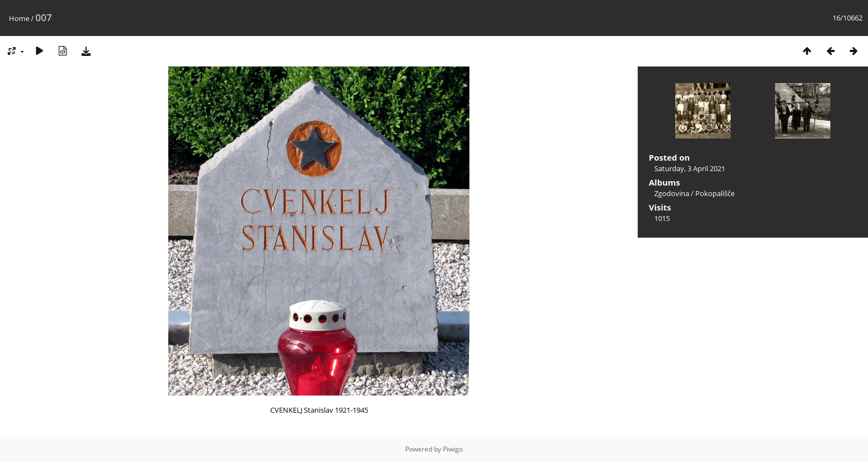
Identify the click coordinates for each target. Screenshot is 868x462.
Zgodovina (672, 193)
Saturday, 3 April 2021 (690, 168)
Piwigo (453, 449)
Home (19, 18)
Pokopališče (715, 193)
